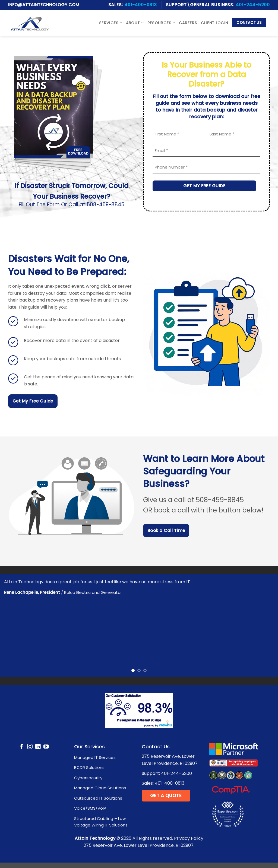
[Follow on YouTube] (46, 747)
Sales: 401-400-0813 (163, 783)
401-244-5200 (253, 5)
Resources (161, 23)
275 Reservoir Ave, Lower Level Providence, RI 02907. (139, 845)
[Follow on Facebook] (22, 747)
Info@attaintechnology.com (44, 5)
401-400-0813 (141, 5)
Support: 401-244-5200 (167, 773)
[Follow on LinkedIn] (38, 747)
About (135, 23)
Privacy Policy (189, 838)
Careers (188, 23)
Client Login (214, 23)
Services (111, 23)
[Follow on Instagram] (30, 747)
